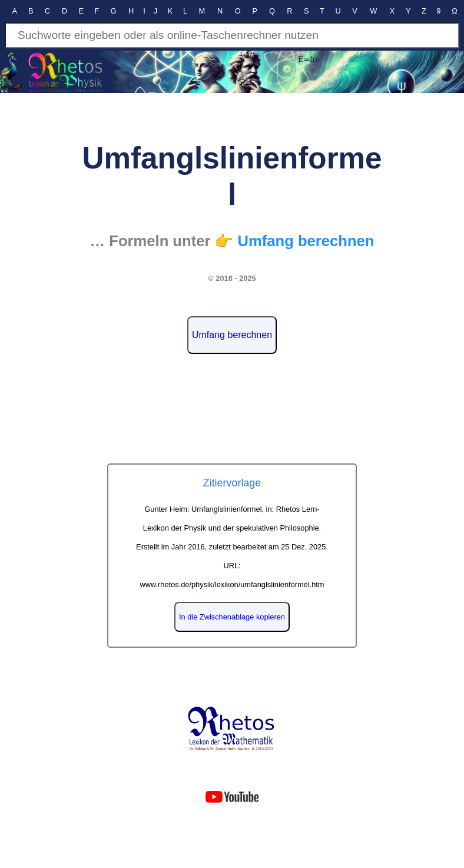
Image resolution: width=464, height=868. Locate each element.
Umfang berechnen (232, 335)
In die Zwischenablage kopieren (232, 617)
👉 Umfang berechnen (294, 241)
